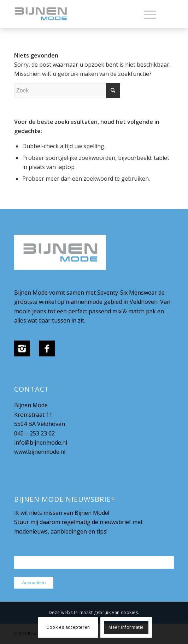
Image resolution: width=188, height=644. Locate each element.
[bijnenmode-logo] (78, 14)
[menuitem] (146, 14)
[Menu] (146, 14)
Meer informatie (126, 627)
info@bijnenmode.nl (41, 443)
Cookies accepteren (68, 627)
